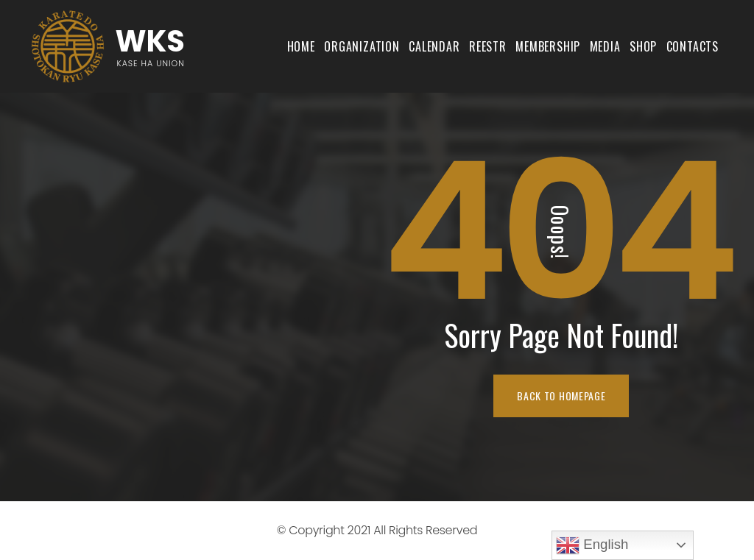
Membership (548, 46)
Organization (362, 46)
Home (301, 46)
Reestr (488, 46)
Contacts (693, 46)
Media (605, 46)
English (592, 545)
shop (643, 46)
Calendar (434, 46)
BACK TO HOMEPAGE (561, 396)
